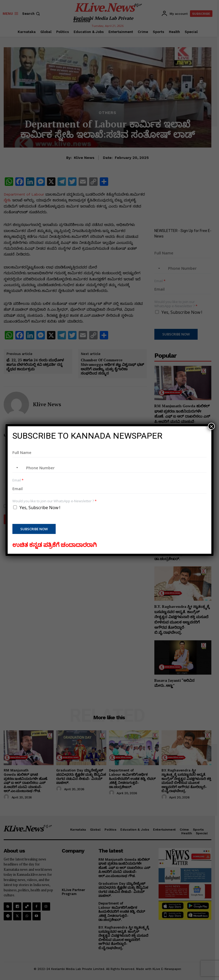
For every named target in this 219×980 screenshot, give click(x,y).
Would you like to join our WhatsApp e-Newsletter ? (54, 501)
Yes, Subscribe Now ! (40, 508)
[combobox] (16, 468)
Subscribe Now (34, 529)
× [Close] (211, 426)
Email (18, 480)
